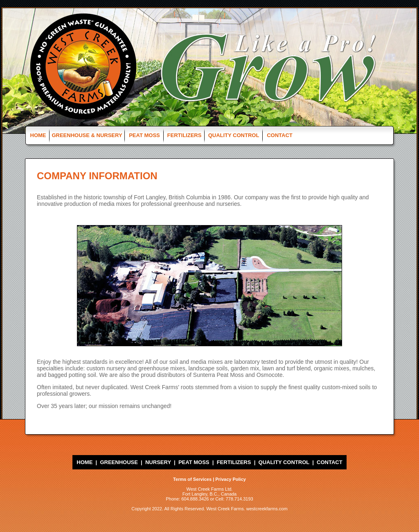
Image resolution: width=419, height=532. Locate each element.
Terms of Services (192, 479)
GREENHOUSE (119, 462)
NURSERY (158, 462)
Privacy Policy (231, 479)
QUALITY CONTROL (234, 135)
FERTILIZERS (185, 135)
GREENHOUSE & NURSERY (87, 135)
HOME (38, 135)
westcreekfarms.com (267, 509)
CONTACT (280, 135)
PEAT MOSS (144, 135)
